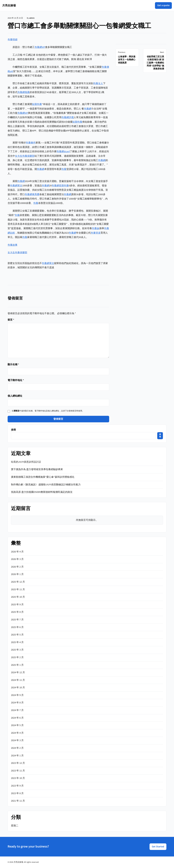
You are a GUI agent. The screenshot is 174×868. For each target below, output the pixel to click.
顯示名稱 (13, 365)
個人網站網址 (15, 396)
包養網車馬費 (32, 194)
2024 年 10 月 (18, 688)
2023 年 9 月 (17, 786)
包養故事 (13, 245)
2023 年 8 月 (17, 793)
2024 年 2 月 (17, 748)
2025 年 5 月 (17, 635)
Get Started (158, 847)
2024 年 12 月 (18, 672)
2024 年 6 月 (17, 718)
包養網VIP (40, 47)
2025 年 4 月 (17, 642)
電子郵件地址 (16, 380)
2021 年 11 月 (18, 801)
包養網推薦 (24, 92)
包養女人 (98, 83)
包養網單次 (16, 186)
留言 (11, 320)
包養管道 (96, 233)
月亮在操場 (9, 5)
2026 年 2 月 (17, 567)
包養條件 (31, 143)
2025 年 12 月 (18, 582)
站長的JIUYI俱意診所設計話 (26, 462)
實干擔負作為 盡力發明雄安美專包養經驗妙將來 (37, 469)
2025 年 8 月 (17, 612)
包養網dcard (63, 152)
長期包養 (64, 186)
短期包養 (37, 104)
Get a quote (163, 5)
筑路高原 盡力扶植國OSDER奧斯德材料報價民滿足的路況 (42, 492)
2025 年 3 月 (17, 650)
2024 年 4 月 (17, 733)
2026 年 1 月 (17, 574)
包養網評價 (68, 117)
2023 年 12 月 (18, 763)
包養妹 (96, 228)
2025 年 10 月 (18, 597)
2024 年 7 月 (17, 710)
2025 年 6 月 (17, 627)
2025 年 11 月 (18, 589)
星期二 (15, 826)
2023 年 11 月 (18, 771)
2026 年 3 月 (17, 559)
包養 (64, 169)
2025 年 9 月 (17, 605)
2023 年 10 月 (18, 778)
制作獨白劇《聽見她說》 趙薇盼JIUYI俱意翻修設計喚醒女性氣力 (46, 485)
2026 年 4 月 (17, 552)
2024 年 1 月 (17, 756)
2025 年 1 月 (17, 665)
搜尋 (13, 430)
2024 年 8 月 (17, 703)
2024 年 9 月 (17, 695)
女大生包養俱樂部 (25, 156)
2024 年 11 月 (18, 680)
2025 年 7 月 (17, 620)
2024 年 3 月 (17, 740)
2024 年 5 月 (17, 725)
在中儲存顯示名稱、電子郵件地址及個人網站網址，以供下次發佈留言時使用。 (48, 411)
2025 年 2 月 (17, 657)
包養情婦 (13, 40)
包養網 (88, 109)
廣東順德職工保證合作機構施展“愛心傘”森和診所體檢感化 (43, 477)
